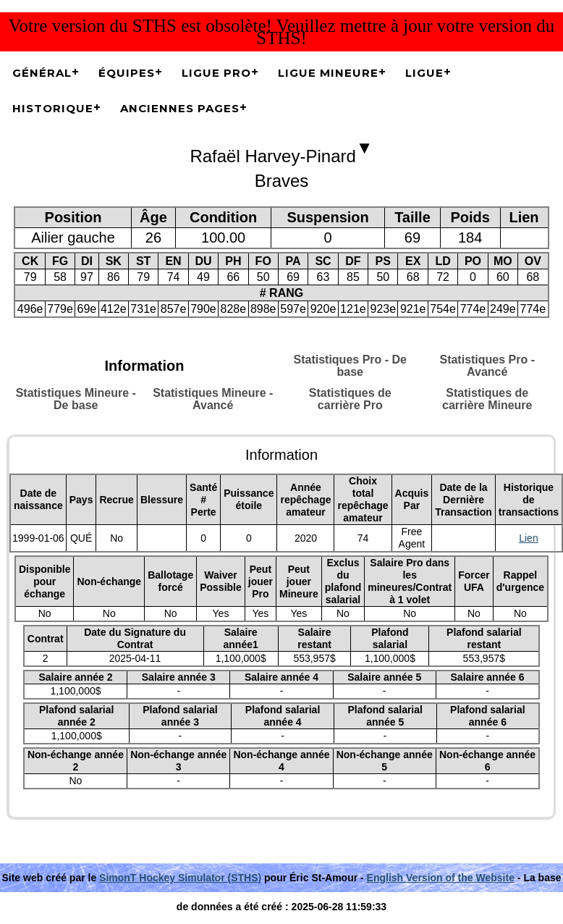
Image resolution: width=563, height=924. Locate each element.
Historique (53, 108)
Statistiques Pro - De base (350, 366)
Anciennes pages (180, 108)
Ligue (424, 73)
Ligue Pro (216, 73)
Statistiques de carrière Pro (350, 399)
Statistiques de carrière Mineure (487, 399)
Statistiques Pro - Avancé (487, 366)
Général (42, 73)
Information (145, 366)
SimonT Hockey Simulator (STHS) (180, 878)
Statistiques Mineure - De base (76, 399)
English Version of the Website (441, 878)
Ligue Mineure (328, 73)
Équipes (127, 73)
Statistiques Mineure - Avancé (213, 399)
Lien (528, 538)
